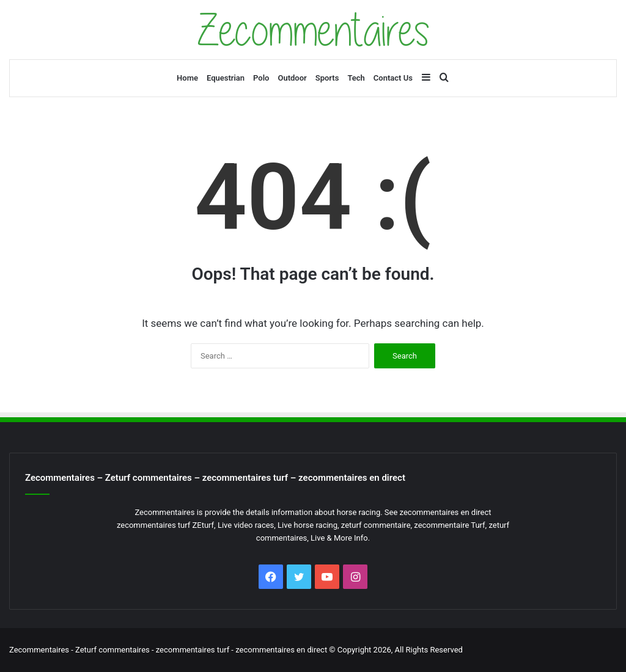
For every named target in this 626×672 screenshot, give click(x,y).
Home (187, 78)
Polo (261, 78)
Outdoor (292, 78)
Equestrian (226, 78)
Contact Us (393, 78)
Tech (356, 78)
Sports (327, 78)
